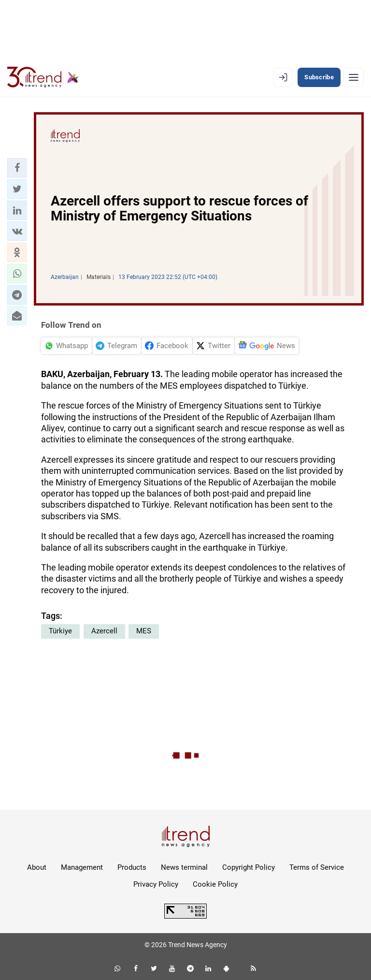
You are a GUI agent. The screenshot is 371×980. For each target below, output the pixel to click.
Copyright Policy (249, 867)
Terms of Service (317, 867)
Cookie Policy (215, 884)
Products (132, 867)
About (37, 867)
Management (82, 867)
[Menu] (354, 77)
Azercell (104, 631)
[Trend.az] (43, 77)
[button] (17, 168)
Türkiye (60, 631)
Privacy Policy (156, 884)
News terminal (184, 867)
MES (144, 631)
